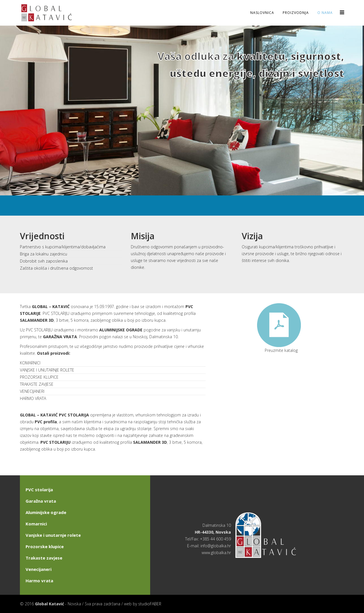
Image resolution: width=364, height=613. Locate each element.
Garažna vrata (41, 501)
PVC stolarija (39, 490)
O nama (325, 13)
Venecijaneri (39, 569)
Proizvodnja (296, 13)
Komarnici (36, 524)
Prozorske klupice (45, 546)
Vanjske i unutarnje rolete (53, 535)
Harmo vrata (39, 581)
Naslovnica (262, 13)
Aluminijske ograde (46, 512)
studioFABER (150, 604)
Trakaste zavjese (44, 558)
